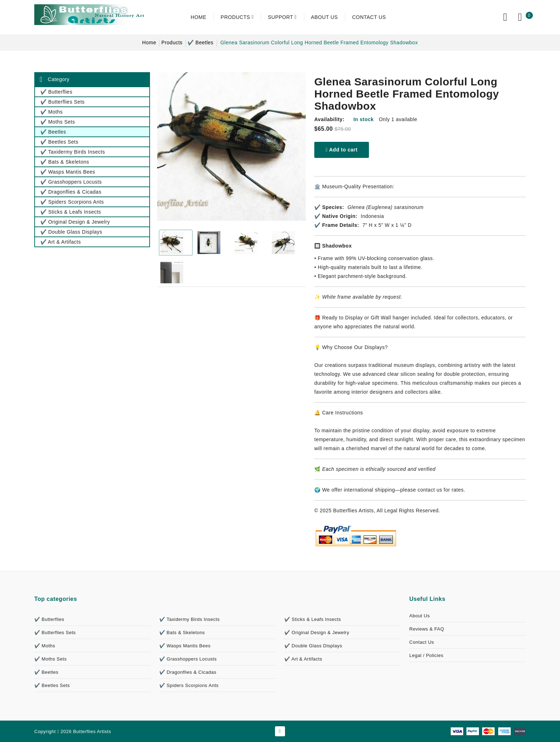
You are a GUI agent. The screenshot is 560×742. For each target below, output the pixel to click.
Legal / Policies (426, 655)
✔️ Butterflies (49, 619)
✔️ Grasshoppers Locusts (188, 659)
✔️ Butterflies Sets (55, 633)
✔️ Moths (45, 646)
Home (149, 43)
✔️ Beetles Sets (52, 685)
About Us (419, 616)
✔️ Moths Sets (51, 659)
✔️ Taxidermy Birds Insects (189, 619)
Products (172, 43)
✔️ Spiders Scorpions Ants (189, 685)
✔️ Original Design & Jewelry (317, 633)
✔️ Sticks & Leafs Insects (313, 619)
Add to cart (342, 150)
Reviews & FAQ (427, 629)
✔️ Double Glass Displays (313, 646)
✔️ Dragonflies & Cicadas (188, 672)
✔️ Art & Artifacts (303, 659)
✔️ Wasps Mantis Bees (185, 646)
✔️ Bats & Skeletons (182, 633)
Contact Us (422, 642)
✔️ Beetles (200, 43)
